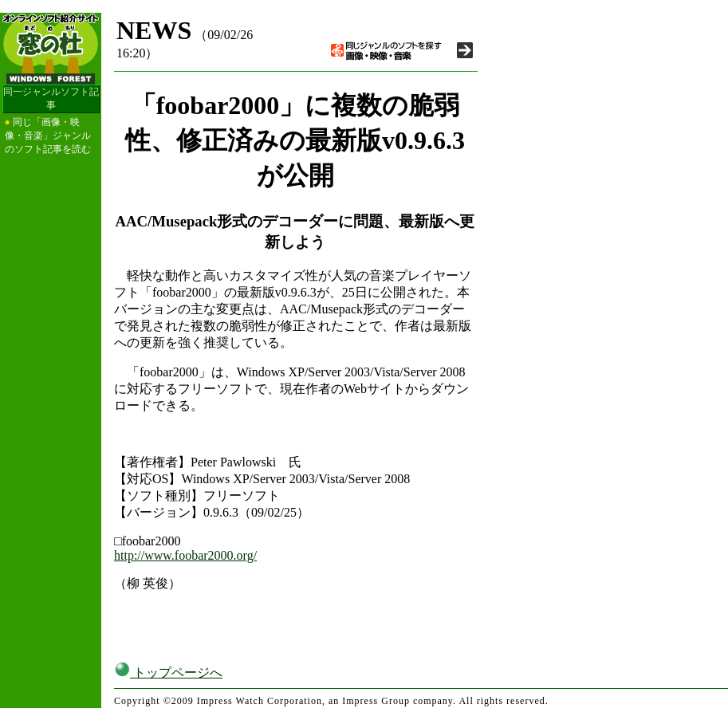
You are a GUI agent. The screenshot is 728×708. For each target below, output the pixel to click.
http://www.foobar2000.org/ (185, 555)
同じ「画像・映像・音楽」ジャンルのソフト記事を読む (48, 136)
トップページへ (168, 673)
